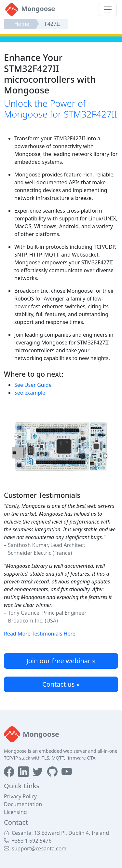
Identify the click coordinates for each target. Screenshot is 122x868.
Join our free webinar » (61, 661)
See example (30, 393)
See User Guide (33, 385)
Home (22, 24)
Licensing (15, 812)
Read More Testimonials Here (40, 634)
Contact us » (61, 684)
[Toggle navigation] (108, 9)
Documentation (23, 804)
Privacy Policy (20, 796)
